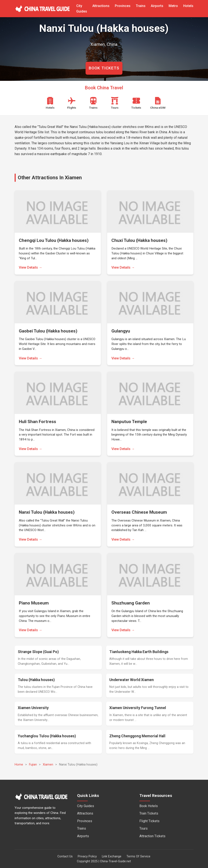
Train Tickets (149, 813)
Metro (173, 6)
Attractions (101, 6)
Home (19, 765)
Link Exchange (112, 856)
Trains (141, 6)
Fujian (33, 765)
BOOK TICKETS (104, 68)
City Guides (86, 806)
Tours (144, 828)
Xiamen (48, 765)
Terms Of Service (138, 856)
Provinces (123, 6)
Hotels (188, 6)
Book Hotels (149, 806)
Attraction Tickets (152, 836)
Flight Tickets (149, 821)
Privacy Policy (87, 856)
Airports (157, 6)
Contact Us (65, 856)
